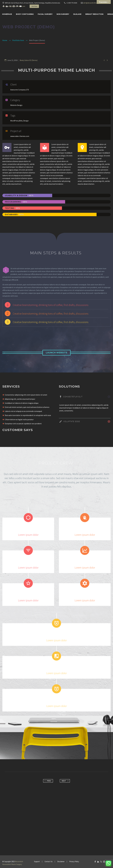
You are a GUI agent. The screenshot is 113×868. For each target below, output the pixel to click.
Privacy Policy (74, 862)
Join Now (34, 6)
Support (37, 862)
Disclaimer (61, 862)
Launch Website (56, 353)
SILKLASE (77, 14)
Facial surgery (45, 14)
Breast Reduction (94, 14)
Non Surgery (63, 14)
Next (65, 781)
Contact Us (49, 862)
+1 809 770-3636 (72, 3)
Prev (47, 781)
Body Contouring (25, 14)
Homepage (7, 14)
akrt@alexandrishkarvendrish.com (95, 3)
